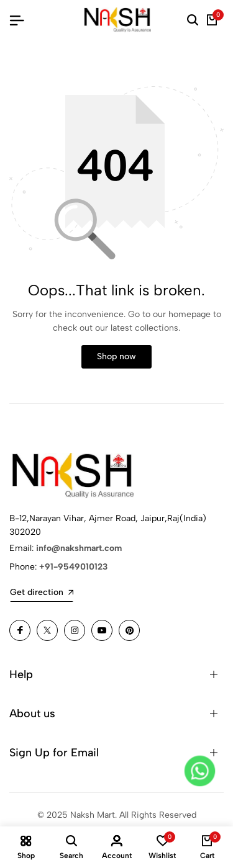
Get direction (42, 592)
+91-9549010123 (73, 567)
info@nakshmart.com (79, 548)
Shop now (116, 356)
